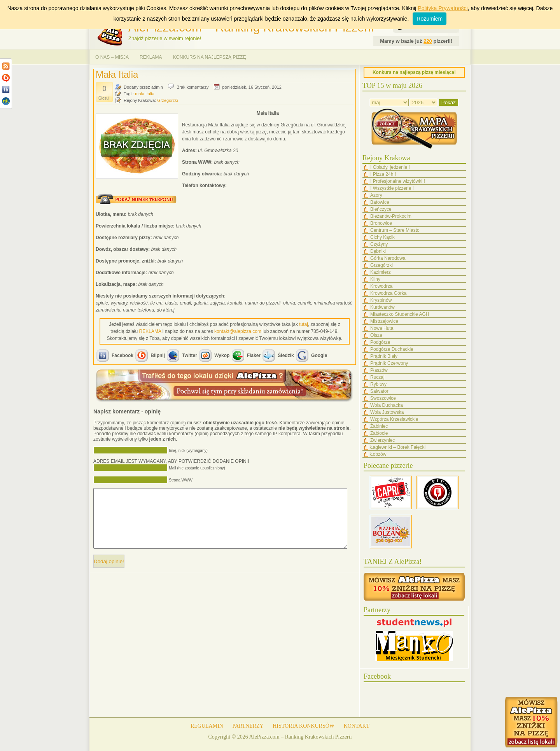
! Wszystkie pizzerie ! (392, 188)
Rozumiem (430, 19)
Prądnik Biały (384, 356)
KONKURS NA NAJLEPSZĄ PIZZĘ (209, 57)
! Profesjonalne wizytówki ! (398, 181)
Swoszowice (383, 398)
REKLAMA (151, 57)
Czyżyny (379, 244)
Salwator (379, 391)
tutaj (304, 324)
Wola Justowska (387, 412)
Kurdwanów (382, 307)
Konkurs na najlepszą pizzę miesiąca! (414, 72)
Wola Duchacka (387, 405)
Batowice (380, 202)
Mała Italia (117, 74)
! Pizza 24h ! (383, 174)
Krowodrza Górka (388, 293)
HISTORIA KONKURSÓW (304, 726)
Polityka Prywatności (443, 8)
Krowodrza (381, 286)
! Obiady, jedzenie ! (390, 167)
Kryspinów (381, 300)
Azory (376, 195)
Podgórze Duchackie (392, 349)
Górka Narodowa (388, 258)
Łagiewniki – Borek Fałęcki (398, 447)
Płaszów (379, 370)
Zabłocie (379, 433)
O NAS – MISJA (112, 57)
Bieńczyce (381, 209)
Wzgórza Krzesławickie (394, 419)
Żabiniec (379, 426)
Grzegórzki (167, 100)
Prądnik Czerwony (389, 363)
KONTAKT (357, 726)
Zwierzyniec (382, 440)
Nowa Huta (382, 328)
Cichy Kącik (382, 237)
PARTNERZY (248, 726)
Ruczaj (377, 377)
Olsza (376, 335)
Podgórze (380, 342)
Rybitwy (378, 384)
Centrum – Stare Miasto (395, 230)
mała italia (145, 94)
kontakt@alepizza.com (238, 331)
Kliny (375, 279)
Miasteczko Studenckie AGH (400, 314)
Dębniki (378, 251)
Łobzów (378, 454)
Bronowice (381, 223)
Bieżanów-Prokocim (391, 216)
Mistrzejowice (384, 321)
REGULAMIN (207, 726)
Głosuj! (104, 98)
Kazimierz (381, 272)
